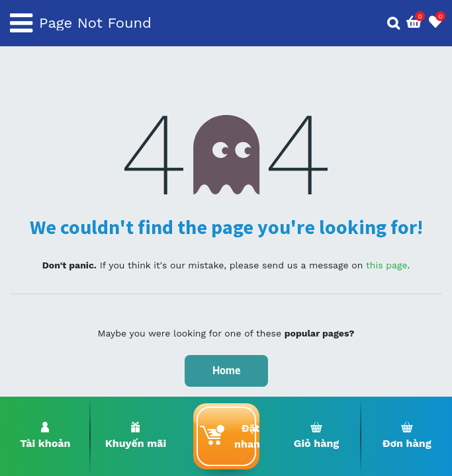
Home (226, 371)
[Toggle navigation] (21, 23)
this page (387, 265)
